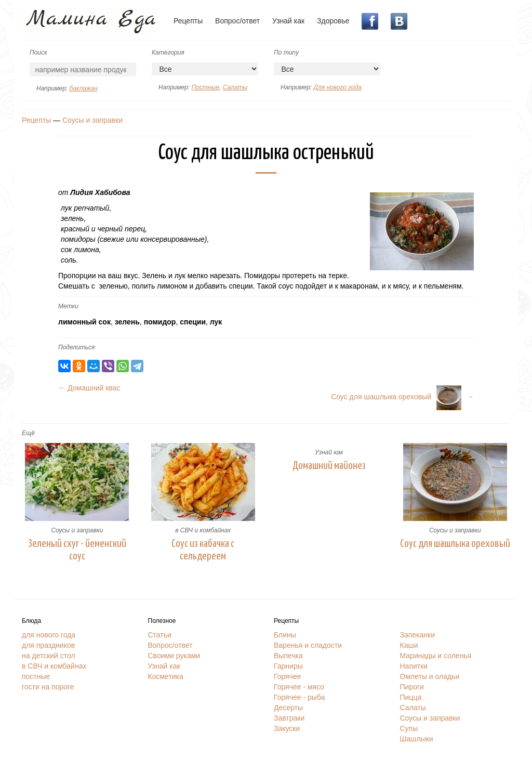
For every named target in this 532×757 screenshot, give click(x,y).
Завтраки (289, 718)
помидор (160, 322)
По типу (286, 53)
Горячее (288, 676)
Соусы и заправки (92, 120)
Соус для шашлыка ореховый (455, 544)
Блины (285, 635)
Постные (205, 87)
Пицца (411, 697)
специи (193, 322)
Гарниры (288, 666)
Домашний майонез (329, 466)
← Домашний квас (89, 388)
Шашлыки (417, 739)
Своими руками (174, 656)
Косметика (166, 676)
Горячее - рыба (299, 697)
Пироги (412, 687)
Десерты (288, 708)
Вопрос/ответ (237, 21)
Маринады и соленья (436, 656)
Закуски (287, 728)
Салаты (235, 87)
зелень (127, 322)
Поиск (38, 53)
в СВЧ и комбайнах (203, 530)
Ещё (28, 433)
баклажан (83, 88)
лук (216, 322)
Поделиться (76, 347)
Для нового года (337, 87)
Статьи (160, 635)
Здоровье (333, 21)
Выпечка (288, 656)
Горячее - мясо (299, 687)
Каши (409, 645)
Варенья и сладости (308, 645)
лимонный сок (84, 322)
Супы (409, 728)
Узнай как (288, 21)
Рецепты (188, 21)
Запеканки (418, 635)
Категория (168, 53)
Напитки (414, 666)
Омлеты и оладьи (430, 676)
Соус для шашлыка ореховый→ (402, 397)
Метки (68, 306)
